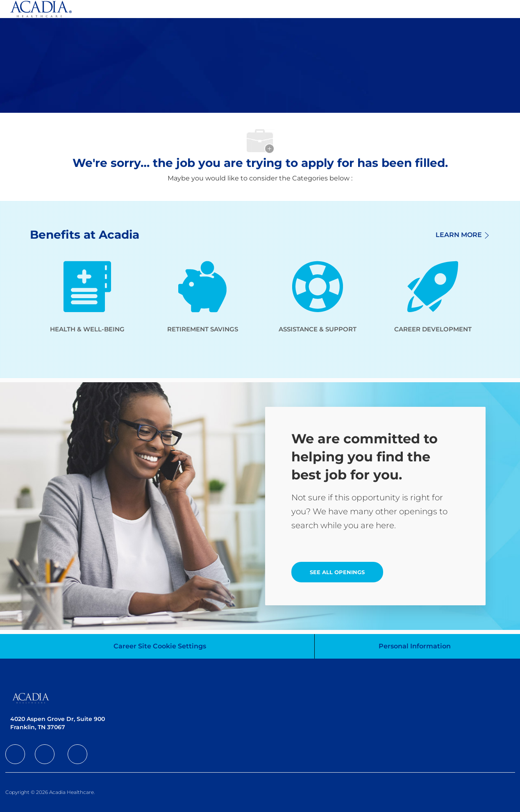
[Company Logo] (41, 9)
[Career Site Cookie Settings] (160, 646)
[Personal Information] (415, 646)
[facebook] (15, 754)
